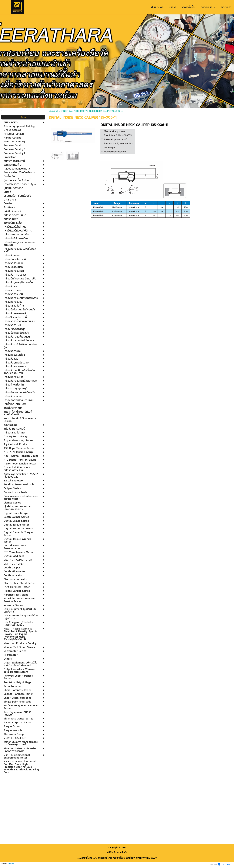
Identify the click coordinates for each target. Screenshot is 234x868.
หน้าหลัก (53, 111)
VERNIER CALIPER (68, 111)
